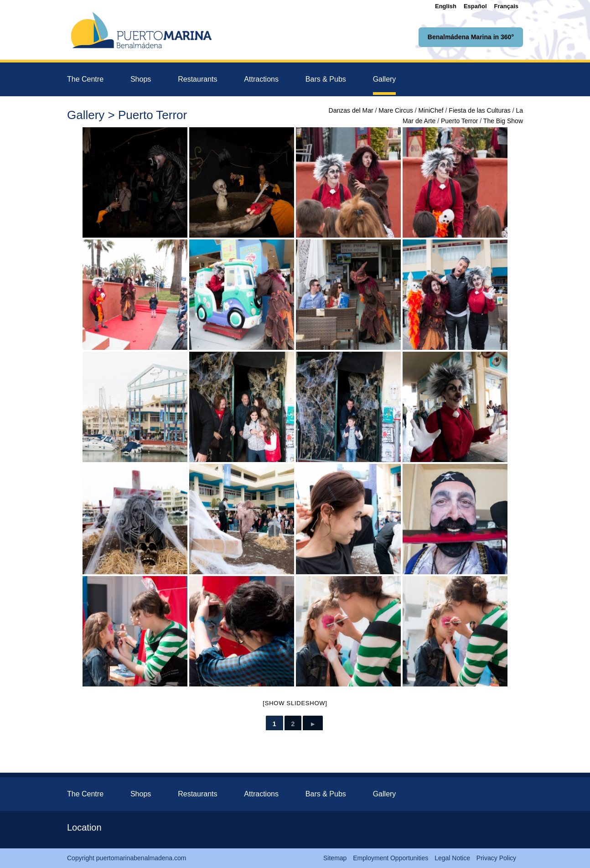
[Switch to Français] (506, 6)
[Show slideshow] (295, 703)
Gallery (385, 79)
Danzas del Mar (351, 110)
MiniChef (431, 110)
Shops (141, 79)
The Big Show (503, 121)
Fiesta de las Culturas (479, 110)
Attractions (261, 79)
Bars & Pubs (326, 79)
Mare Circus (396, 110)
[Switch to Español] (475, 6)
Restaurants (197, 79)
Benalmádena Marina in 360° (471, 37)
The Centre (85, 79)
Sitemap (335, 858)
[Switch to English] (446, 6)
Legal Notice (452, 858)
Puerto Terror (459, 121)
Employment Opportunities (391, 858)
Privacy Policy (496, 858)
